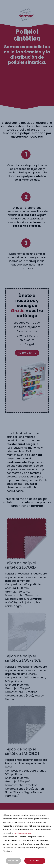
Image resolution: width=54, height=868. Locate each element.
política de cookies (24, 833)
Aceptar (35, 861)
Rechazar (13, 861)
